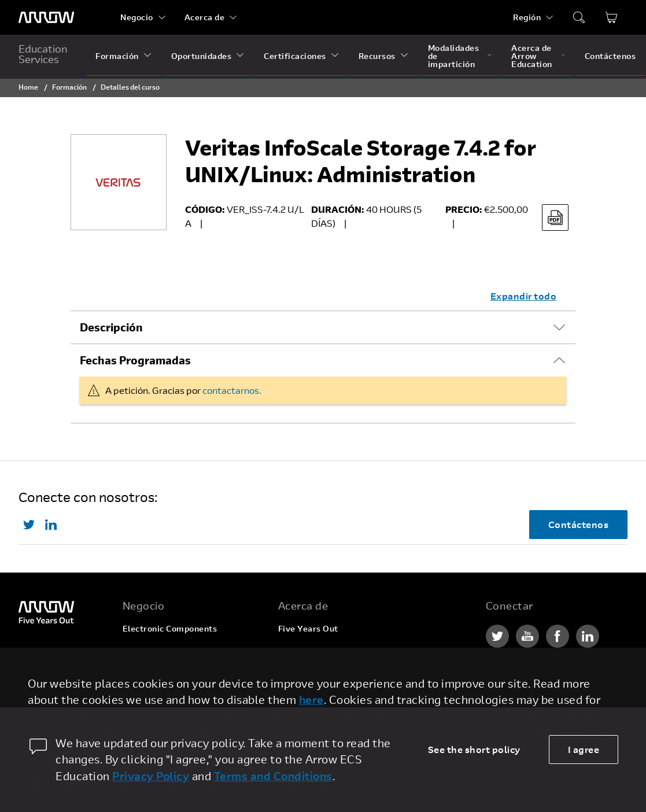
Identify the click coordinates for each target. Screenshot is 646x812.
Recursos (377, 56)
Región (527, 17)
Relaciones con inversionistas (338, 694)
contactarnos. (232, 390)
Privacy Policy (151, 776)
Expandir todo (524, 296)
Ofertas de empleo (316, 650)
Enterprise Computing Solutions (188, 650)
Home (28, 87)
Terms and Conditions (273, 776)
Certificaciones (295, 56)
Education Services (43, 54)
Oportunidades (202, 56)
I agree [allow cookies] (584, 749)
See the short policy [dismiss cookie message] (474, 749)
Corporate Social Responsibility (342, 672)
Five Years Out (308, 628)
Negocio (137, 17)
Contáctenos (610, 56)
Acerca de (205, 17)
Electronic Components (170, 628)
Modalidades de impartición (454, 56)
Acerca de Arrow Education (532, 56)
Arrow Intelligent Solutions (178, 672)
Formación (117, 56)
